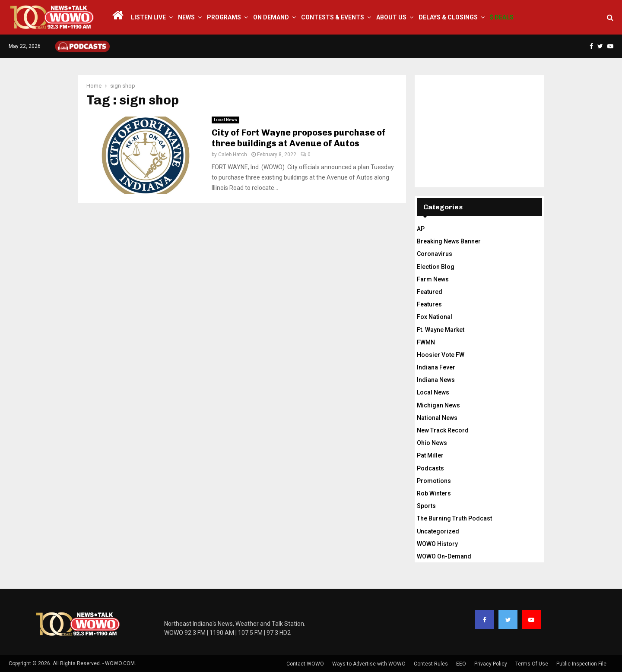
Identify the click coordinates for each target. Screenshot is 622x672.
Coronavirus (435, 254)
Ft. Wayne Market (441, 330)
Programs (224, 17)
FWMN (426, 342)
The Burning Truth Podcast (454, 518)
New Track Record (443, 430)
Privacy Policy (491, 664)
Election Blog (436, 267)
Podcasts (430, 468)
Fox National (435, 317)
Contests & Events (333, 17)
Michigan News (438, 405)
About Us (391, 17)
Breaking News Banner (449, 241)
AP (421, 229)
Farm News (433, 279)
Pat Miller (430, 455)
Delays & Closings (448, 17)
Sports (426, 506)
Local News (225, 120)
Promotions (434, 481)
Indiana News (436, 380)
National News (437, 418)
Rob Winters (434, 493)
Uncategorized (438, 531)
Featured (430, 292)
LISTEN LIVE (148, 17)
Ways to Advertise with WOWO (369, 664)
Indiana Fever (436, 367)
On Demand (271, 17)
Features (429, 304)
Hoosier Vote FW (441, 355)
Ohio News (432, 443)
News (186, 17)
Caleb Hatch (233, 155)
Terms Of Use (532, 664)
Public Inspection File (581, 664)
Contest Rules (431, 664)
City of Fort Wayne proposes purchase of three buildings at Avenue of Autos (299, 138)
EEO (461, 664)
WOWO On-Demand (444, 556)
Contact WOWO (305, 664)
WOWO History (437, 544)
